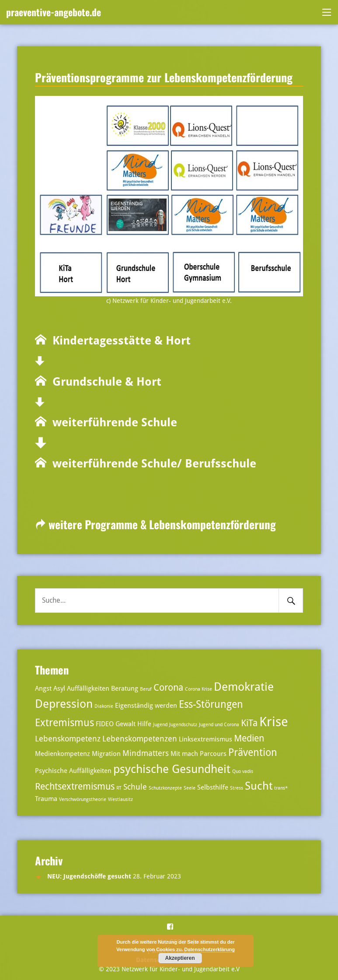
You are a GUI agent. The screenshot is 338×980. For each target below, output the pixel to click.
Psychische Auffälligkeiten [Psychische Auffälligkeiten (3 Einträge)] (73, 771)
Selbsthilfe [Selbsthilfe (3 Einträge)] (213, 787)
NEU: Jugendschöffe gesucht (89, 876)
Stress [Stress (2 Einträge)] (237, 788)
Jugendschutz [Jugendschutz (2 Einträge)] (183, 725)
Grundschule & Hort (104, 382)
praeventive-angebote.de (54, 12)
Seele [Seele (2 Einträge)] (190, 788)
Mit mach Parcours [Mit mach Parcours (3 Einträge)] (199, 754)
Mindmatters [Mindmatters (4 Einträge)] (146, 753)
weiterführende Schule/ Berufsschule (151, 464)
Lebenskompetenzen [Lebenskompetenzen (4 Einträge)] (140, 739)
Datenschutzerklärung (209, 949)
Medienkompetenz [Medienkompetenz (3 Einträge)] (63, 754)
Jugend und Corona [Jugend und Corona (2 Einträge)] (219, 725)
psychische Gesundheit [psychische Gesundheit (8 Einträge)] (172, 769)
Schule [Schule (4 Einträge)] (135, 787)
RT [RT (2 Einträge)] (119, 788)
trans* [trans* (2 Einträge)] (281, 788)
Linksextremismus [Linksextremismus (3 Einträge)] (206, 739)
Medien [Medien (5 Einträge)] (249, 738)
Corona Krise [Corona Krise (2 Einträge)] (199, 689)
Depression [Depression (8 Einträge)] (64, 704)
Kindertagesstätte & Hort (118, 341)
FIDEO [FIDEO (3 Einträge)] (105, 724)
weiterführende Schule (112, 422)
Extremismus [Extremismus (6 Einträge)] (64, 723)
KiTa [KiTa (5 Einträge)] (249, 723)
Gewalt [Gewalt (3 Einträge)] (125, 724)
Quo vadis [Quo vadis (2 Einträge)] (243, 771)
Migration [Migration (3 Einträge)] (106, 754)
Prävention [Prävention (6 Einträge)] (253, 753)
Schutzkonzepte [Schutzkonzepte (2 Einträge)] (165, 788)
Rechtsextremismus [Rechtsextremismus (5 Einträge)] (75, 787)
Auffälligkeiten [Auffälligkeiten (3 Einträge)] (88, 688)
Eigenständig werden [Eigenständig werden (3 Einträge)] (146, 706)
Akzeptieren (180, 958)
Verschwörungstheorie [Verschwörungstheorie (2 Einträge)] (83, 799)
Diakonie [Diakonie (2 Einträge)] (104, 706)
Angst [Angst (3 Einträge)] (43, 688)
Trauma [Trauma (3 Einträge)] (46, 799)
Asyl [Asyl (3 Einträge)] (59, 688)
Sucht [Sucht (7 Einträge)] (259, 786)
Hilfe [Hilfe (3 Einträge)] (144, 724)
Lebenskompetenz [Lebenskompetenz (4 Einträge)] (68, 739)
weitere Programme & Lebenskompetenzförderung (155, 524)
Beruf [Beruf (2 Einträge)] (146, 689)
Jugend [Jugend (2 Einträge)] (160, 725)
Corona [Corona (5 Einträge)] (168, 688)
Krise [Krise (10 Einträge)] (274, 722)
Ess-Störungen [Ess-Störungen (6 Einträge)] (211, 704)
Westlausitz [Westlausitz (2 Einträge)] (120, 799)
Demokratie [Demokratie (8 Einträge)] (244, 687)
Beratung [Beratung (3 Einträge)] (125, 688)
